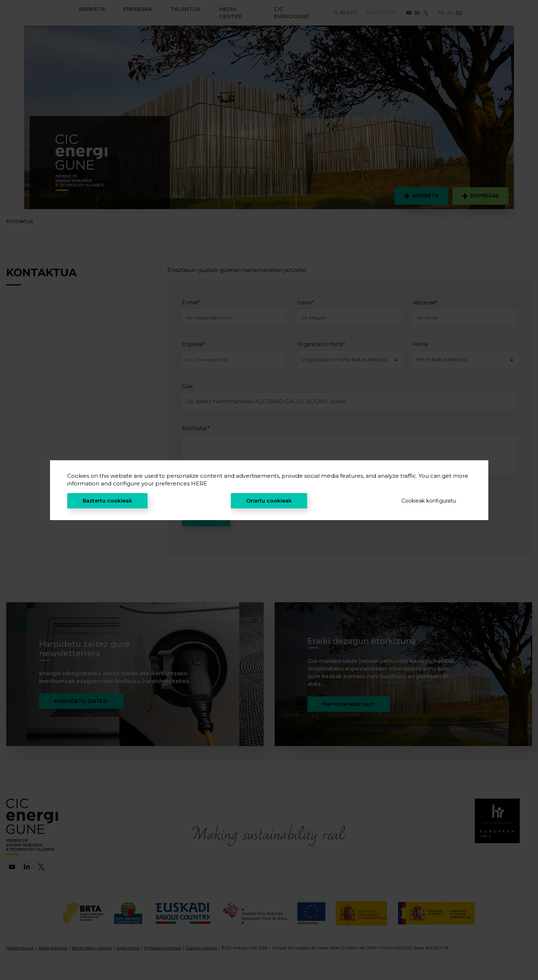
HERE (199, 483)
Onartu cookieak (269, 501)
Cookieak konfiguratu (429, 501)
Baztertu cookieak (107, 501)
